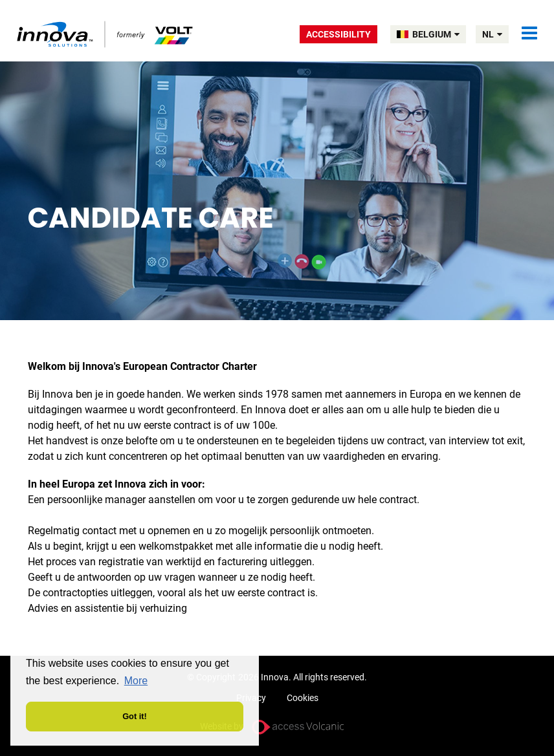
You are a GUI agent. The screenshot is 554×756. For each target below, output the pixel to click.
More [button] (136, 681)
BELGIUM (436, 34)
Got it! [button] (135, 716)
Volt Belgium (106, 34)
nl (492, 34)
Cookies (303, 698)
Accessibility (338, 34)
